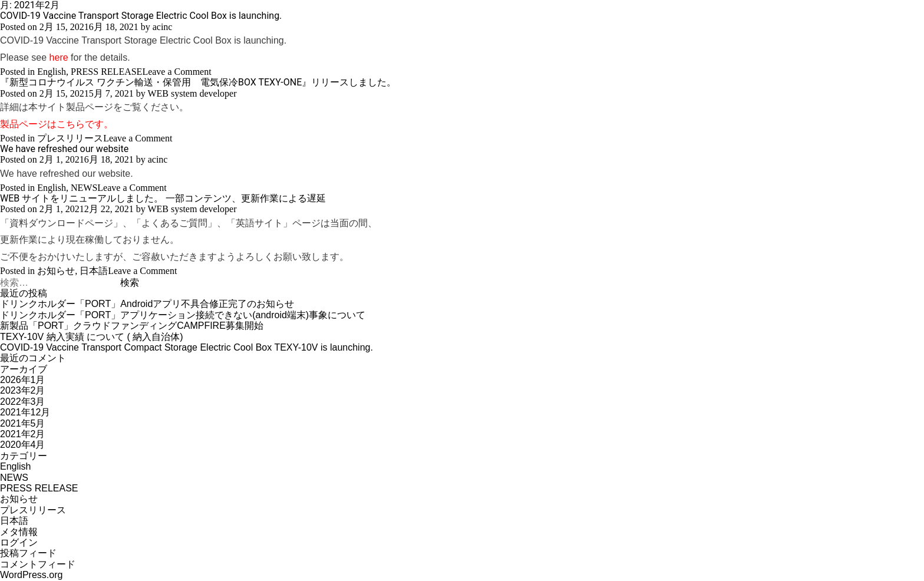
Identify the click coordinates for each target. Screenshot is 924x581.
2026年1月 (23, 380)
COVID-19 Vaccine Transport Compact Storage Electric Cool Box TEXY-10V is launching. (187, 347)
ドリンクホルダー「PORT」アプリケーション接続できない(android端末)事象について (183, 315)
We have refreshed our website (64, 149)
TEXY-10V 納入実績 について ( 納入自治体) (92, 337)
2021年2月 (23, 434)
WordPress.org (31, 575)
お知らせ (56, 271)
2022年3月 (23, 402)
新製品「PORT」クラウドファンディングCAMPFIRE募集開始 (132, 326)
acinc (163, 27)
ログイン (19, 542)
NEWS (84, 188)
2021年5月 (23, 423)
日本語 (94, 271)
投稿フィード (28, 553)
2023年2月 (23, 390)
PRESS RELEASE (106, 72)
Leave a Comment (176, 72)
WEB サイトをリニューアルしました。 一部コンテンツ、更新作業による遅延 (163, 198)
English (52, 72)
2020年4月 (23, 445)
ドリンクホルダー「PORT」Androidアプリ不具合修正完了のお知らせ (147, 304)
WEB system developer (192, 93)
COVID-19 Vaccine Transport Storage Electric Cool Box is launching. (141, 16)
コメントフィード (38, 564)
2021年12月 (25, 412)
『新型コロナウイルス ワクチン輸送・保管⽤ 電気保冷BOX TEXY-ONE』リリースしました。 (198, 82)
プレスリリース (70, 138)
